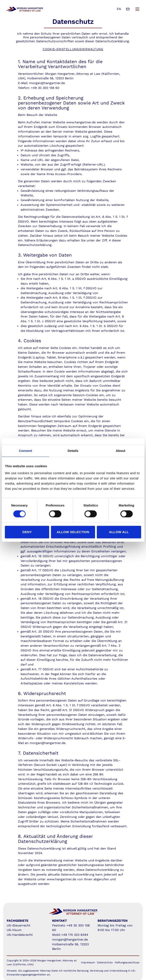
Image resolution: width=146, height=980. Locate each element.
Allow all (119, 532)
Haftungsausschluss (127, 962)
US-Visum (14, 930)
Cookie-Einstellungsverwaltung (73, 49)
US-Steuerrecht (18, 925)
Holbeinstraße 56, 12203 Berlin (50, 78)
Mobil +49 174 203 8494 (70, 935)
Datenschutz (105, 962)
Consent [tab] (25, 451)
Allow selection (73, 532)
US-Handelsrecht (20, 935)
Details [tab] (73, 451)
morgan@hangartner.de (70, 940)
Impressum (88, 962)
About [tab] (120, 451)
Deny (27, 532)
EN (119, 9)
